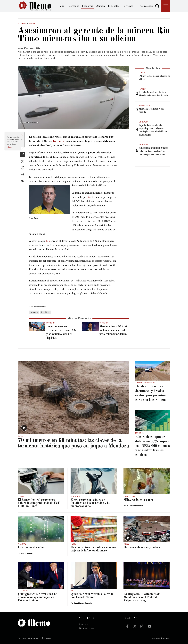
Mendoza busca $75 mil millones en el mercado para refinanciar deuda (113, 330)
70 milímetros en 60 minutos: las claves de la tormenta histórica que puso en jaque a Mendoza (73, 443)
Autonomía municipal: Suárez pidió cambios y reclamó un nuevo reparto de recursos (153, 151)
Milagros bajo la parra (138, 500)
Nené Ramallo (27, 553)
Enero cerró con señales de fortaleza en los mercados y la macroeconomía (90, 503)
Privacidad (47, 638)
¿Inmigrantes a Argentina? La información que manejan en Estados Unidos (38, 597)
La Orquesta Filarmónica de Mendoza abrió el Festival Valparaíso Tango (142, 597)
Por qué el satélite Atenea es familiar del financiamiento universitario (15, 141)
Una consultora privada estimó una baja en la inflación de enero (93, 549)
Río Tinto (46, 312)
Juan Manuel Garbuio (83, 603)
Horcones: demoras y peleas (142, 547)
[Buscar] (157, 6)
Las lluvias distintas (31, 547)
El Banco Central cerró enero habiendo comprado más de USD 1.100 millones (39, 503)
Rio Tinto (58, 141)
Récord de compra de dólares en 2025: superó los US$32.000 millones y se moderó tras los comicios (152, 446)
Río (48, 241)
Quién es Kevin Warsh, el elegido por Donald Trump (92, 596)
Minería (34, 312)
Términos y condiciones (28, 638)
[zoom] (73, 98)
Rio (90, 197)
